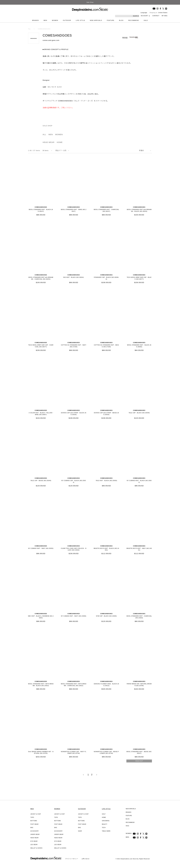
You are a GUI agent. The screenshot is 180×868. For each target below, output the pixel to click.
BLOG (121, 20)
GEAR (80, 831)
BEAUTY (105, 824)
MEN (45, 20)
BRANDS (36, 20)
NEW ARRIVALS (96, 20)
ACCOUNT (144, 16)
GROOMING (106, 821)
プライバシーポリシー (72, 859)
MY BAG (164, 16)
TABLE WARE (106, 831)
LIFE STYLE (80, 20)
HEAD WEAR (49, 142)
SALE (146, 20)
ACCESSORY (35, 831)
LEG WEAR (34, 845)
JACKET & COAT (36, 814)
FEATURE (111, 20)
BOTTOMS (34, 821)
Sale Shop (90, 2)
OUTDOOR (67, 20)
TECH (104, 828)
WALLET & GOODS (36, 848)
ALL (44, 134)
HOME (60, 142)
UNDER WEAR (35, 834)
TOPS (32, 817)
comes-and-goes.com (51, 40)
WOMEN (55, 20)
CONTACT (156, 16)
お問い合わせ (86, 859)
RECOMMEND (134, 20)
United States (163, 13)
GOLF (104, 814)
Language (144, 13)
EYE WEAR (34, 841)
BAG (32, 828)
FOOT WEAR (34, 824)
